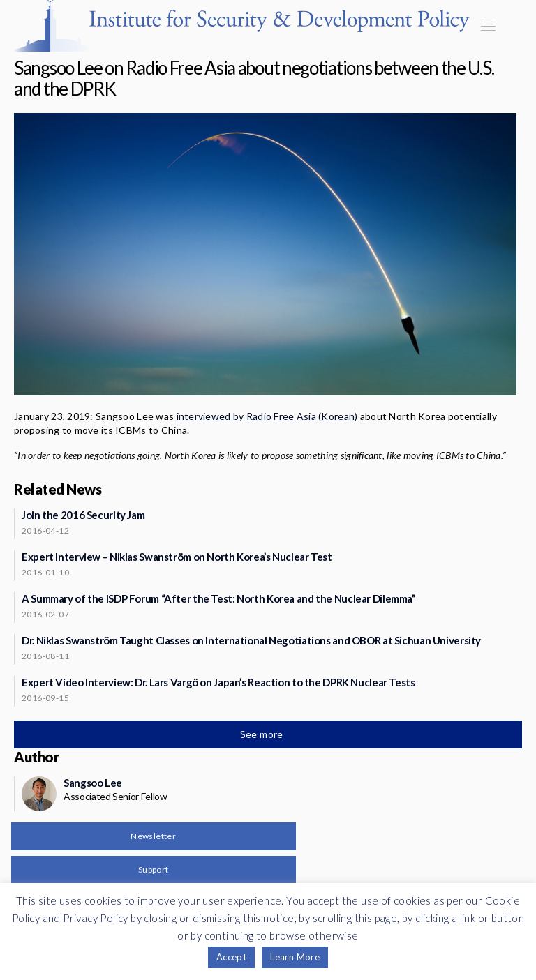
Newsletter (153, 836)
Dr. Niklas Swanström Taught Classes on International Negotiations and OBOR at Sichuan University (251, 640)
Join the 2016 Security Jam (83, 515)
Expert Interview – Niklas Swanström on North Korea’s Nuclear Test (177, 557)
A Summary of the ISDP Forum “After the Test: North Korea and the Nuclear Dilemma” (219, 598)
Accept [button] (231, 957)
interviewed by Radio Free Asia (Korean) (267, 416)
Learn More (295, 957)
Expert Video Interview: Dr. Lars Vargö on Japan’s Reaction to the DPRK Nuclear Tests (218, 682)
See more (263, 734)
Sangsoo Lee (93, 783)
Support (154, 869)
